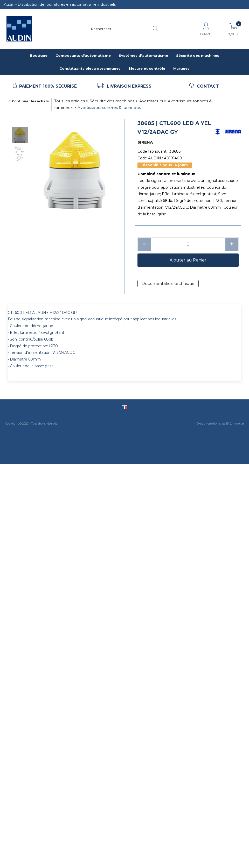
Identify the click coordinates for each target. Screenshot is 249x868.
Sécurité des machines (198, 55)
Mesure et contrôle (147, 68)
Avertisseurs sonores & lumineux (109, 107)
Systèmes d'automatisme (143, 55)
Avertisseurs (151, 101)
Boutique (39, 55)
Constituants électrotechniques (90, 68)
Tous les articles (70, 101)
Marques (181, 68)
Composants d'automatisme (83, 55)
